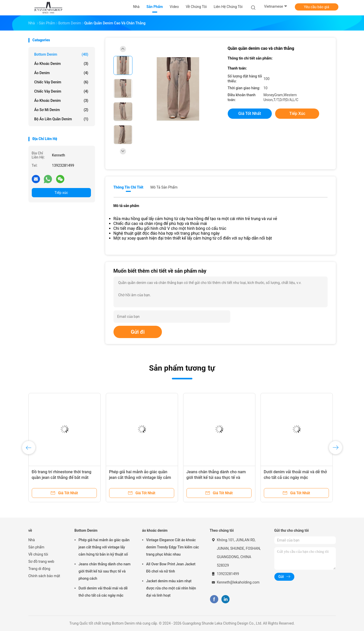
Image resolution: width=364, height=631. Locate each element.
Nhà (32, 540)
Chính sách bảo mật (44, 576)
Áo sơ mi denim (61, 110)
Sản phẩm (37, 547)
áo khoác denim (61, 64)
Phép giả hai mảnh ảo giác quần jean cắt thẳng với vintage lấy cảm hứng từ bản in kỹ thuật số (140, 477)
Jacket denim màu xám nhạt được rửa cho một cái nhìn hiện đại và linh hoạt (171, 588)
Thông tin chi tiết (128, 187)
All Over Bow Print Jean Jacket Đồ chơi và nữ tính (171, 568)
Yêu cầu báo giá (316, 7)
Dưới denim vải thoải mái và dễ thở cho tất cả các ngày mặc (103, 592)
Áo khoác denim (61, 101)
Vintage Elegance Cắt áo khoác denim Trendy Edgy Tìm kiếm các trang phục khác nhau (173, 547)
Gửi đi (138, 332)
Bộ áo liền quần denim (61, 119)
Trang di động (39, 569)
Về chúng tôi (38, 554)
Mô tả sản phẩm (164, 187)
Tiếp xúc (61, 193)
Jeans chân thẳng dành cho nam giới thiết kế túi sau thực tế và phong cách (216, 477)
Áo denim (61, 73)
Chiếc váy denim (61, 82)
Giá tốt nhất (249, 114)
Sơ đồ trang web (41, 561)
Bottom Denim (61, 54)
